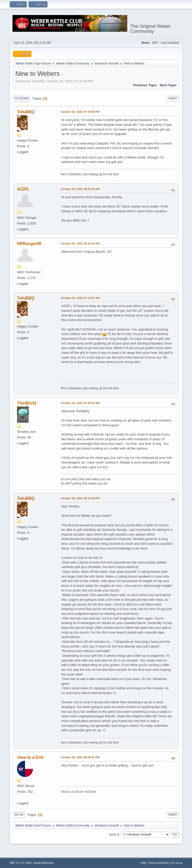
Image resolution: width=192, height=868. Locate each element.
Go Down (21, 98)
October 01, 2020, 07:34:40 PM (80, 112)
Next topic (168, 85)
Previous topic (145, 85)
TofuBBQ (26, 112)
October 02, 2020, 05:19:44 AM (80, 243)
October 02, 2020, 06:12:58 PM (80, 498)
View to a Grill (30, 757)
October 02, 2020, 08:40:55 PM (80, 757)
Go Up (19, 815)
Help (143, 863)
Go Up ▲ (177, 863)
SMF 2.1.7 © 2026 (20, 863)
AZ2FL (23, 189)
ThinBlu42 (27, 403)
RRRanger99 (29, 244)
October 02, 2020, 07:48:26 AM (80, 403)
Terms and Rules (159, 863)
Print (173, 98)
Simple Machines (43, 863)
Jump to (114, 834)
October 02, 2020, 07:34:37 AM (80, 298)
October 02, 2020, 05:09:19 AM (80, 189)
